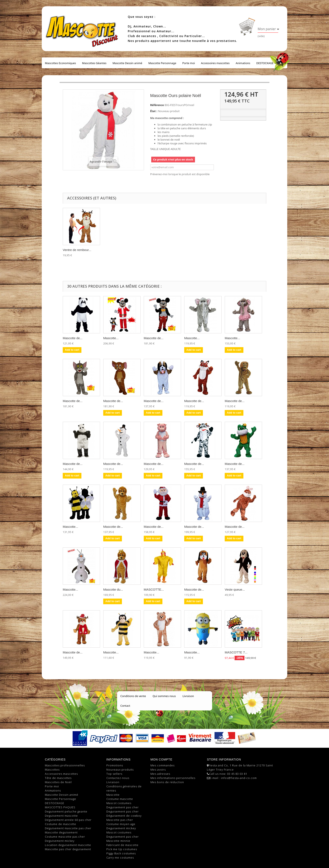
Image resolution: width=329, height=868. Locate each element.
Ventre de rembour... (77, 250)
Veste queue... (235, 589)
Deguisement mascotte (61, 816)
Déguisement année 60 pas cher (68, 820)
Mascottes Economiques (60, 63)
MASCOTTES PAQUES (60, 807)
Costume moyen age (121, 824)
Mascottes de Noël (58, 782)
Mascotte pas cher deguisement (68, 849)
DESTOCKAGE (265, 63)
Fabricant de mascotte (122, 845)
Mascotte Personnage (162, 63)
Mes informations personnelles (173, 778)
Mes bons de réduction (167, 782)
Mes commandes (163, 765)
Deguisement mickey (60, 841)
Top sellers (114, 774)
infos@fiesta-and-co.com (239, 778)
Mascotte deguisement (61, 832)
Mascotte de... (73, 338)
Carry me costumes (120, 858)
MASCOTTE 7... (236, 652)
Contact (125, 706)
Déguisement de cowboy (124, 816)
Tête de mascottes (58, 778)
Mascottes (52, 770)
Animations (243, 63)
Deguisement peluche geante (66, 811)
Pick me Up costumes (122, 849)
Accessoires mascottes (215, 63)
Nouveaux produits (120, 770)
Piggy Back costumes (121, 853)
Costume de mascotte (61, 824)
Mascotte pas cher (120, 820)
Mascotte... (111, 338)
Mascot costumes (119, 803)
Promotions (115, 765)
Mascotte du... (113, 589)
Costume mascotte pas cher (65, 837)
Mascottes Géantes (94, 63)
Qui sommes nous (164, 696)
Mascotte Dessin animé (127, 63)
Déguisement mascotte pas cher (68, 828)
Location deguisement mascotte (68, 845)
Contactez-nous (118, 778)
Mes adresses (160, 774)
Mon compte (161, 759)
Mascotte (113, 795)
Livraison (188, 696)
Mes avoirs (158, 770)
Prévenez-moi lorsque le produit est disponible (180, 174)
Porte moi (189, 63)
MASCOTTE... (154, 589)
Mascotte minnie (118, 841)
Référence (157, 105)
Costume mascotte (120, 799)
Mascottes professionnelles (65, 765)
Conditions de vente (133, 696)
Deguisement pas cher (123, 807)
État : (154, 111)
